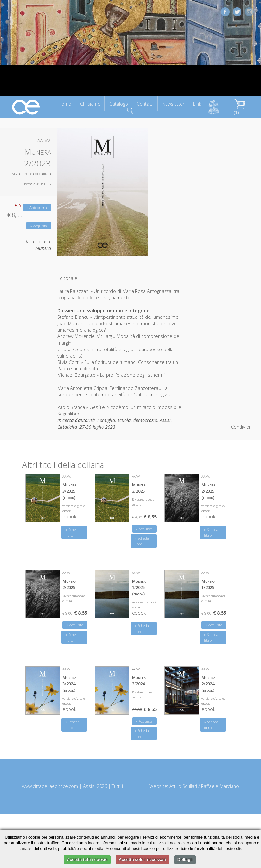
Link (197, 104)
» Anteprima (37, 208)
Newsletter (173, 104)
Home (65, 104)
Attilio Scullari (183, 786)
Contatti (145, 104)
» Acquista (39, 226)
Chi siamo (90, 104)
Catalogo (119, 104)
